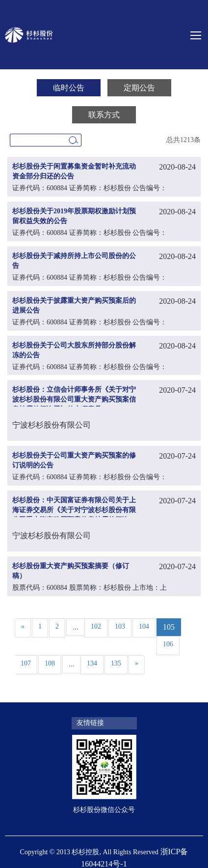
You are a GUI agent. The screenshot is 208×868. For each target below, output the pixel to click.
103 (120, 626)
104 (144, 626)
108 (50, 663)
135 (116, 663)
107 (26, 663)
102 (96, 626)
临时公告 (69, 88)
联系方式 (104, 115)
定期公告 (139, 88)
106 (168, 644)
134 (92, 663)
